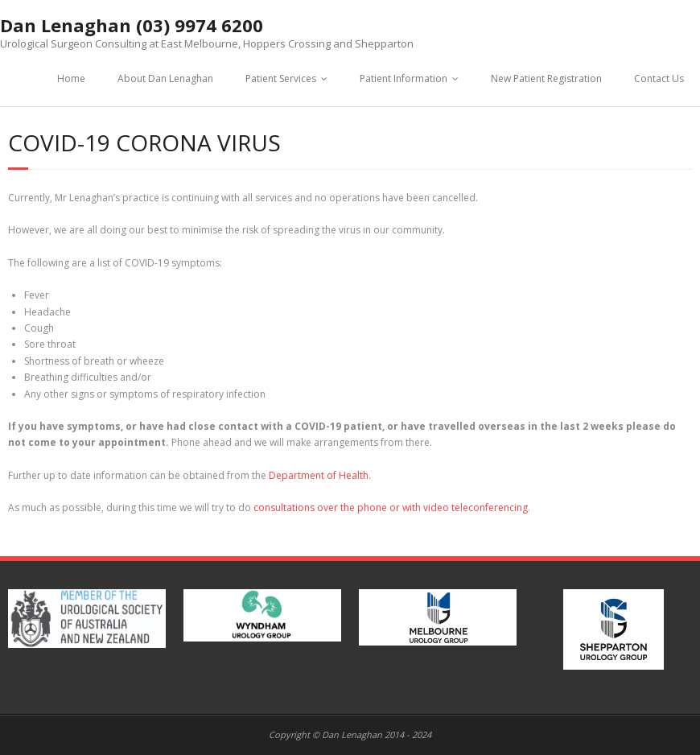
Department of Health (319, 475)
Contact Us (659, 78)
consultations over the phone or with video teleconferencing (391, 507)
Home (71, 78)
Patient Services (281, 78)
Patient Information (404, 78)
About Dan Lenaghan (165, 78)
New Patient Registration (546, 78)
